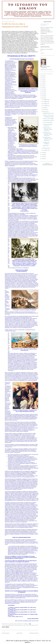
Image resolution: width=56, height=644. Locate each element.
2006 (43, 159)
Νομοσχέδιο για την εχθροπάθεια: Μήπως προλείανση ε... (48, 129)
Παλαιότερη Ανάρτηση (34, 633)
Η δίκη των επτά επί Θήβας (48, 119)
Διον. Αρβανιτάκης (10, 625)
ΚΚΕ (28, 625)
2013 (43, 94)
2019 (43, 82)
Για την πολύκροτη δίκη (48, 123)
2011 (43, 98)
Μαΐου (45, 108)
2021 (43, 78)
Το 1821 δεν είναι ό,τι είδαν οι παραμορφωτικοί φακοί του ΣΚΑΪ (15, 25)
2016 (43, 88)
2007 (43, 157)
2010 (43, 153)
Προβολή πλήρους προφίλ (46, 70)
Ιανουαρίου (46, 150)
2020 (43, 80)
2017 (43, 86)
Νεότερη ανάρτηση (6, 633)
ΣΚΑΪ (37, 625)
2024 (43, 76)
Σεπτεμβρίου (46, 106)
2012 (43, 96)
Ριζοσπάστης (32, 625)
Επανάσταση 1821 (18, 625)
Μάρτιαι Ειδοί (46, 146)
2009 (43, 155)
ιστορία (25, 625)
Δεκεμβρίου (46, 100)
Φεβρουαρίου (46, 148)
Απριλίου (45, 110)
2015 (43, 90)
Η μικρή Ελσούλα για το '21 (48, 113)
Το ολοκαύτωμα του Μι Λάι (48, 121)
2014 (43, 92)
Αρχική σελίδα (19, 633)
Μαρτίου (45, 112)
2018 (43, 84)
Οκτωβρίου (45, 104)
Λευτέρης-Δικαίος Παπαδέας (46, 67)
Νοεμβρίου (45, 102)
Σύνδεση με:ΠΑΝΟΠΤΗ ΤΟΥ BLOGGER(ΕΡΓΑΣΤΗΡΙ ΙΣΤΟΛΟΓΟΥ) (47, 164)
